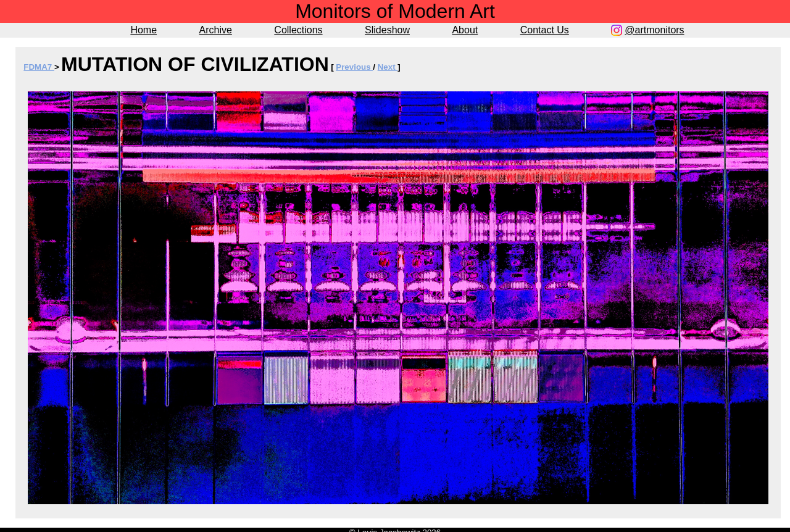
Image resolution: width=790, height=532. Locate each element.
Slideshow (387, 30)
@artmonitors (654, 30)
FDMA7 (39, 67)
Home (143, 30)
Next (388, 67)
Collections (298, 30)
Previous (354, 67)
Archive (216, 30)
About (465, 30)
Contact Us (545, 30)
